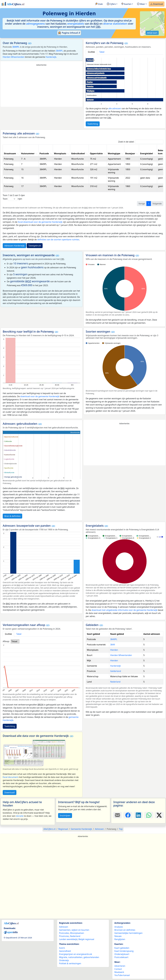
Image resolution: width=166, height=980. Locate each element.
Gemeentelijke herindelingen (128, 933)
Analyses (119, 927)
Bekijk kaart (152, 33)
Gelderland (116, 671)
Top (121, 829)
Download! (10, 792)
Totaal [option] (14, 641)
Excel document (10, 777)
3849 (113, 645)
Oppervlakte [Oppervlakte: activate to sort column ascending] (96, 153)
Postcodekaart (121, 957)
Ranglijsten (120, 939)
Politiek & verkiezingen (70, 963)
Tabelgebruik (35, 246)
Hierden (114, 650)
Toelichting (93, 124)
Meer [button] (141, 4)
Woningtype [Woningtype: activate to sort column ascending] (114, 153)
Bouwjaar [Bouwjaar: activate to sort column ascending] (130, 153)
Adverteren (120, 966)
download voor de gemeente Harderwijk (40, 396)
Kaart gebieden (122, 948)
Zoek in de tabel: (141, 142)
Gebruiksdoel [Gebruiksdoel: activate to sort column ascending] (78, 153)
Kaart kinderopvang (124, 951)
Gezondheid (65, 951)
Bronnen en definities (125, 930)
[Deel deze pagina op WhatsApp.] (149, 815)
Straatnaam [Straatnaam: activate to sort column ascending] (10, 153)
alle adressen (115, 108)
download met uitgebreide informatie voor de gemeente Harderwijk (124, 610)
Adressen (64, 927)
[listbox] (15, 641)
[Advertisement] (41, 87)
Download (157, 4)
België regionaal (86, 939)
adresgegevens (36, 24)
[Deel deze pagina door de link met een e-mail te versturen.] (117, 815)
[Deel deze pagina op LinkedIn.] (138, 815)
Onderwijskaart (122, 954)
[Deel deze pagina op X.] (159, 815)
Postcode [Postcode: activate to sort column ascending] (44, 153)
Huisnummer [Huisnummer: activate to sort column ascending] (28, 153)
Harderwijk (51, 57)
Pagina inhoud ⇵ (69, 33)
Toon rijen (12, 199)
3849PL (16, 47)
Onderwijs (64, 960)
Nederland (115, 682)
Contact (118, 969)
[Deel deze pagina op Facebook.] (128, 815)
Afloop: (6, 641)
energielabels (76, 24)
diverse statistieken (115, 24)
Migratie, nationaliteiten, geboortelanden (79, 957)
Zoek (99, 4)
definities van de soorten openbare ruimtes (58, 240)
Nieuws (118, 936)
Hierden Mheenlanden (14, 57)
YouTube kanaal (122, 975)
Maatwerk (119, 972)
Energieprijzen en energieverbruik (76, 954)
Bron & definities (12, 516)
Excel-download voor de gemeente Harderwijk (40, 222)
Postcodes (64, 933)
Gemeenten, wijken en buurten (74, 930)
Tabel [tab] (102, 52)
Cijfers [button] (111, 4)
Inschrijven (65, 816)
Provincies (64, 936)
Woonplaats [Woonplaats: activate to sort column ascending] (60, 153)
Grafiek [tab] (91, 52)
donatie (20, 816)
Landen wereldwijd (68, 939)
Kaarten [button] (126, 4)
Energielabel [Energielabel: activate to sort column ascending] (146, 153)
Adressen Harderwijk (14, 246)
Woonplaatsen (77, 933)
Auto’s (62, 948)
